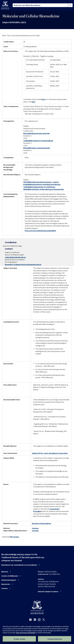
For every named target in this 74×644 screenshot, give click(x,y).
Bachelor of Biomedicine (41, 523)
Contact (4, 588)
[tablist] (43, 5)
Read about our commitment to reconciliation (19, 565)
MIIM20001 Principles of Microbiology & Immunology (44, 189)
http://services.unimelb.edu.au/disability (40, 231)
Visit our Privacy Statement (26, 633)
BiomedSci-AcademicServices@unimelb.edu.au (23, 264)
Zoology (35, 528)
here (43, 99)
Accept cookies (19, 639)
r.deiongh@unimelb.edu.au (15, 257)
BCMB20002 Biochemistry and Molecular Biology (42, 184)
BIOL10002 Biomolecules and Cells (37, 133)
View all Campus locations (48, 591)
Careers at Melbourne (10, 576)
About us (5, 572)
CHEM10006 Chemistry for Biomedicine (38, 141)
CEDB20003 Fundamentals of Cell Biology (39, 187)
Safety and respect (9, 580)
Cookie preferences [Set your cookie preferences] (55, 639)
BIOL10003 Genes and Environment (37, 148)
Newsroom (6, 584)
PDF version (14, 537)
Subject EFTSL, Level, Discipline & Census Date (50, 453)
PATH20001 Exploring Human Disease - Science (41, 182)
